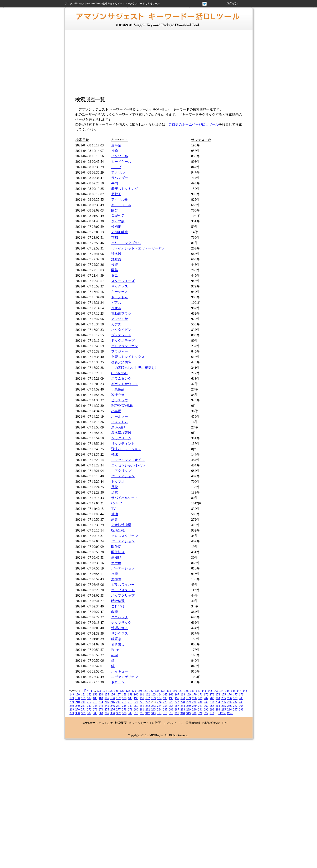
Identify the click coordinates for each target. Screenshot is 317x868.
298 (241, 710)
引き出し (118, 644)
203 (212, 698)
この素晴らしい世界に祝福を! (133, 368)
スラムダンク (121, 379)
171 (200, 695)
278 (124, 710)
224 (159, 702)
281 (142, 710)
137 (181, 691)
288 (183, 710)
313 (153, 713)
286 (171, 710)
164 (159, 695)
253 (153, 706)
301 (83, 713)
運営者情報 (193, 723)
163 (153, 695)
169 (189, 695)
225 (165, 702)
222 (147, 702)
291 (200, 710)
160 (136, 695)
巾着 (115, 612)
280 (136, 710)
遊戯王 (116, 194)
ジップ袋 (118, 221)
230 (194, 702)
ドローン (118, 682)
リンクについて (173, 723)
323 (212, 713)
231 (200, 702)
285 (165, 710)
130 (140, 691)
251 (142, 706)
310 (136, 713)
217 (118, 702)
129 (134, 691)
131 (146, 691)
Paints (115, 650)
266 (229, 706)
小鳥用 (116, 411)
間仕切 (116, 547)
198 (183, 698)
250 (136, 706)
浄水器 (116, 254)
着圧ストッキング (125, 189)
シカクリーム (121, 438)
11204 (222, 713)
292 (206, 710)
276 (113, 710)
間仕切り (118, 552)
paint (115, 655)
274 (101, 710)
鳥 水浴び (118, 427)
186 (113, 698)
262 (206, 706)
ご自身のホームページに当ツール (194, 124)
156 (113, 695)
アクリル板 (120, 200)
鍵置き (116, 639)
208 (241, 698)
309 (130, 713)
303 (95, 713)
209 (72, 702)
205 (224, 698)
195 (165, 698)
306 (113, 713)
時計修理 (118, 601)
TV (113, 509)
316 (171, 713)
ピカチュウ (120, 400)
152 (89, 695)
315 (165, 713)
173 (212, 695)
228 (182, 702)
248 (124, 706)
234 (218, 702)
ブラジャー (120, 351)
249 (130, 706)
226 (171, 702)
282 (148, 710)
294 (218, 710)
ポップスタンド (123, 590)
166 (171, 695)
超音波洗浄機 (121, 525)
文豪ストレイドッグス (128, 357)
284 (159, 710)
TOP (225, 723)
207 (235, 698)
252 (148, 706)
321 (200, 713)
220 (136, 702)
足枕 (115, 487)
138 (186, 691)
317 (177, 713)
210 (78, 702)
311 (142, 713)
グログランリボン (125, 346)
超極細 (116, 227)
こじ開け (118, 606)
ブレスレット (121, 335)
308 (124, 713)
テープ (116, 167)
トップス (118, 482)
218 (124, 702)
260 (194, 706)
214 (101, 702)
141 (204, 691)
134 (163, 691)
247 (118, 706)
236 (229, 702)
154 (101, 695)
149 (72, 695)
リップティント (123, 444)
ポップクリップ (123, 595)
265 (224, 706)
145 (227, 691)
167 (177, 695)
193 (153, 698)
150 (78, 695)
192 (148, 698)
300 (78, 713)
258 (183, 706)
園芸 (115, 210)
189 (130, 698)
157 (118, 695)
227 (177, 702)
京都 (115, 237)
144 (222, 691)
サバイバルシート (125, 498)
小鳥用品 (118, 389)
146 (233, 691)
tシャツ (117, 503)
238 (241, 702)
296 (229, 710)
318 (182, 713)
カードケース (121, 162)
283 (153, 710)
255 (165, 706)
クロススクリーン (125, 536)
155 (107, 695)
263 (212, 706)
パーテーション (123, 568)
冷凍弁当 (118, 395)
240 (78, 706)
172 (206, 695)
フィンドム (120, 422)
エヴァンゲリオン (125, 677)
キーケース (120, 292)
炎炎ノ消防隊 (121, 362)
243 (95, 706)
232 (206, 702)
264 (218, 706)
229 (188, 702)
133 (157, 691)
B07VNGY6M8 (122, 406)
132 (151, 691)
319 (188, 713)
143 (216, 691)
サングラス (120, 633)
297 (235, 710)
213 (95, 702)
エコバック (120, 617)
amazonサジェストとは (98, 723)
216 (112, 702)
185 (107, 698)
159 (130, 695)
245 (107, 706)
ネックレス (120, 286)
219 (130, 702)
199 (189, 698)
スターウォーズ (123, 281)
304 (101, 713)
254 (159, 706)
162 (148, 695)
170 (194, 695)
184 (101, 698)
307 (118, 713)
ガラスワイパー (123, 585)
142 (210, 691)
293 (212, 710)
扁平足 (116, 145)
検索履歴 (121, 723)
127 (122, 691)
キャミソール (121, 205)
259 (189, 706)
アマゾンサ (120, 319)
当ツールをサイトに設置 (145, 723)
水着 (115, 574)
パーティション (123, 476)
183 (95, 698)
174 (218, 695)
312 (147, 713)
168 (183, 695)
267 (235, 706)
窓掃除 (116, 579)
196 (171, 698)
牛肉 (115, 183)
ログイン (232, 3)
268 (241, 706)
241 (83, 706)
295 (224, 710)
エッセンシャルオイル (128, 460)
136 (175, 691)
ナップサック (121, 623)
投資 (115, 265)
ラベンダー (120, 178)
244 (101, 706)
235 (223, 702)
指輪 (115, 151)
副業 (115, 520)
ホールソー (120, 416)
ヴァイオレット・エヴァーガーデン (138, 248)
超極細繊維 (120, 232)
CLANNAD (119, 373)
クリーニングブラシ (126, 243)
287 (177, 710)
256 (171, 706)
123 (99, 691)
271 (83, 710)
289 (189, 710)
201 (200, 698)
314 (159, 713)
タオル (116, 308)
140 (198, 691)
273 (95, 710)
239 (72, 706)
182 (89, 698)
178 (241, 695)
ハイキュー (120, 671)
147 (239, 691)
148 (245, 691)
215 (107, 702)
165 (165, 695)
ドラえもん (120, 297)
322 (206, 713)
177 (235, 695)
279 (130, 710)
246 (113, 706)
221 (142, 702)
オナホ (116, 563)
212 (89, 702)
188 (124, 698)
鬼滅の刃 (118, 216)
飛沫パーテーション (126, 449)
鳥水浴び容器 (121, 433)
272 (89, 710)
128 (128, 691)
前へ (86, 691)
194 (159, 698)
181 (83, 698)
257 (177, 706)
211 (83, 702)
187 (118, 698)
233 (212, 702)
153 (95, 695)
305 (107, 713)
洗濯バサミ (120, 628)
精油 (115, 514)
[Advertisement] (159, 66)
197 (177, 698)
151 (83, 695)
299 (72, 713)
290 (194, 710)
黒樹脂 (116, 557)
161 (142, 695)
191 (142, 698)
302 (89, 713)
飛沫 (115, 454)
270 (78, 710)
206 (229, 698)
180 (78, 698)
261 (200, 706)
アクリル (118, 172)
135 (169, 691)
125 (111, 691)
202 (206, 698)
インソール (120, 156)
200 (194, 698)
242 (89, 706)
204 (218, 698)
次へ (230, 713)
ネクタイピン (121, 330)
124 (105, 691)
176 (229, 695)
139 (192, 691)
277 (118, 710)
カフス (116, 324)
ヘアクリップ (121, 471)
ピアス (116, 303)
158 (124, 695)
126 (116, 691)
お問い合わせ (211, 723)
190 (136, 698)
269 (72, 710)
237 (235, 702)
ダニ (115, 275)
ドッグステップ (123, 341)
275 (107, 710)
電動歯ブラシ (121, 313)
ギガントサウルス (125, 384)
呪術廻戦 (118, 530)
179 (72, 698)
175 (224, 695)
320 (194, 713)
